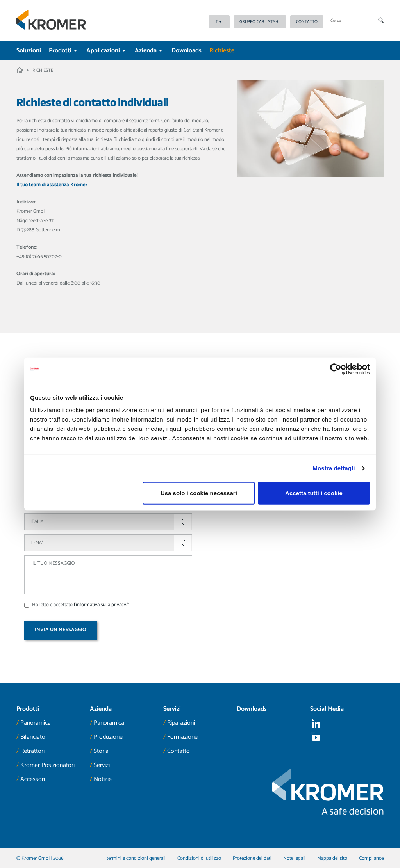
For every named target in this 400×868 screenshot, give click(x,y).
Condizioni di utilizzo (199, 858)
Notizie (103, 779)
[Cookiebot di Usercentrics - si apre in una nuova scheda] (336, 369)
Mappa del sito (332, 858)
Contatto (307, 22)
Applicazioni (106, 51)
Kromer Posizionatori (47, 765)
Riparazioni (181, 723)
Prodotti (63, 51)
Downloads (187, 51)
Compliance (371, 858)
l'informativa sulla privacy (100, 605)
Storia (101, 751)
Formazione (182, 737)
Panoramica (36, 723)
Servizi (102, 765)
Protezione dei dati (252, 858)
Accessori (33, 779)
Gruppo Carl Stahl (260, 22)
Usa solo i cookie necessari (199, 493)
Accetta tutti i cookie (314, 493)
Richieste (222, 51)
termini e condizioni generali (136, 858)
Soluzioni (29, 51)
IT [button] (218, 22)
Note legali (294, 858)
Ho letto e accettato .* (77, 605)
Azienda (148, 51)
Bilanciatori (34, 737)
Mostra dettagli (334, 468)
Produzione (108, 737)
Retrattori (32, 751)
